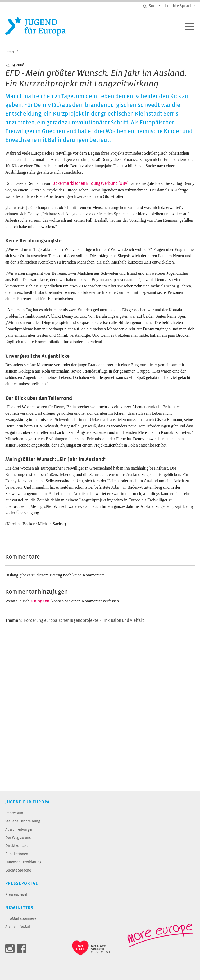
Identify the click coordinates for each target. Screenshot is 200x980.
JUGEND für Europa (28, 802)
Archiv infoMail (18, 927)
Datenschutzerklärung (23, 862)
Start (10, 52)
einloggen (40, 601)
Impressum (14, 813)
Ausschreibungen (19, 830)
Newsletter (19, 908)
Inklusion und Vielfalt (124, 621)
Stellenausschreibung (23, 822)
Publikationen (17, 854)
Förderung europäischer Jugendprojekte (62, 621)
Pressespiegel (16, 895)
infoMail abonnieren (22, 919)
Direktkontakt (17, 846)
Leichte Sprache (18, 871)
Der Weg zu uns (18, 838)
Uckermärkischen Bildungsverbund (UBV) (90, 184)
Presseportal (22, 884)
